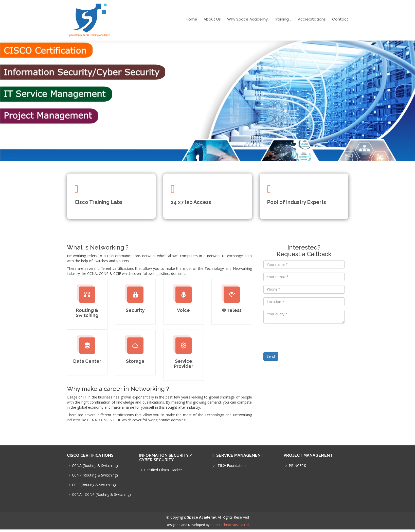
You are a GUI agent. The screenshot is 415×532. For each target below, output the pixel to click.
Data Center (87, 361)
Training (281, 19)
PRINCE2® (298, 466)
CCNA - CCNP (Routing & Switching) (101, 495)
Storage (135, 361)
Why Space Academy (247, 19)
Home (192, 19)
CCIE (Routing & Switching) (94, 485)
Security (135, 310)
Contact (340, 19)
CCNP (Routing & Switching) (95, 475)
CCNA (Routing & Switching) (95, 466)
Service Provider (184, 364)
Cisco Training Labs (98, 202)
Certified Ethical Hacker (163, 470)
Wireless (232, 310)
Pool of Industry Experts (297, 202)
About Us (212, 19)
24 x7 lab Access (191, 202)
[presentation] (302, 337)
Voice (183, 310)
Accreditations (312, 19)
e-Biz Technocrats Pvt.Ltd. (230, 525)
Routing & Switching (87, 313)
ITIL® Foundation (231, 466)
